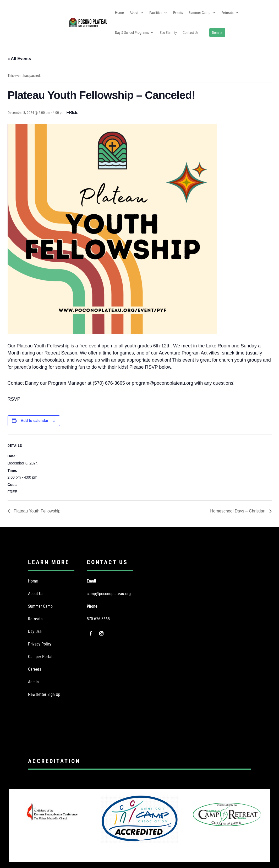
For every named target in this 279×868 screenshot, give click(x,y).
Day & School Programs (132, 33)
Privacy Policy (40, 644)
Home (119, 13)
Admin (33, 682)
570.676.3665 (98, 619)
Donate (217, 33)
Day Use (35, 631)
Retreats (227, 13)
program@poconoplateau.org (162, 383)
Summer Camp (199, 13)
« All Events (19, 59)
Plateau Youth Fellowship (37, 511)
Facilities (156, 13)
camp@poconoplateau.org (109, 594)
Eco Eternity (168, 33)
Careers (35, 669)
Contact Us (190, 33)
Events (178, 13)
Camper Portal (40, 657)
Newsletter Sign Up (44, 694)
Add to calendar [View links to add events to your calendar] (35, 421)
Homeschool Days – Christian (238, 511)
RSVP (14, 399)
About (134, 13)
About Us (36, 594)
